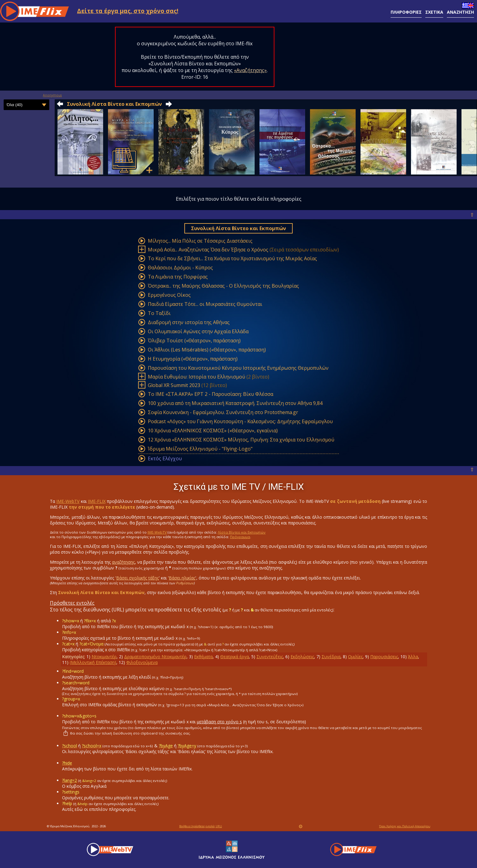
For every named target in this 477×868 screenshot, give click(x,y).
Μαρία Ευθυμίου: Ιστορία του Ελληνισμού (197, 377)
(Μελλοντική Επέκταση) (93, 662)
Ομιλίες (355, 657)
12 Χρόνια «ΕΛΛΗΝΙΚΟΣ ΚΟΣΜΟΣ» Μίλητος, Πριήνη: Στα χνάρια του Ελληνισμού (241, 440)
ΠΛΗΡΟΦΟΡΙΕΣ (406, 12)
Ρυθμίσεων (185, 583)
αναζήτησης (123, 562)
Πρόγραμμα (240, 537)
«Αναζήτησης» (250, 70)
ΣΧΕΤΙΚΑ (434, 12)
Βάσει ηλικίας (182, 578)
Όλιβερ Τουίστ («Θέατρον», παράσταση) (194, 341)
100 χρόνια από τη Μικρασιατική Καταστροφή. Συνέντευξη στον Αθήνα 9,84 (235, 403)
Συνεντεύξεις (270, 657)
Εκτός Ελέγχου (165, 458)
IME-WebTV (68, 501)
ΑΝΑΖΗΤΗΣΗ (460, 12)
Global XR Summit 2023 (174, 385)
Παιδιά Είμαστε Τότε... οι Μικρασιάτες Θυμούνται (205, 304)
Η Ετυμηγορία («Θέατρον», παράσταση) (193, 359)
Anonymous (52, 95)
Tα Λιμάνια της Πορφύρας (178, 277)
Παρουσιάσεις (384, 657)
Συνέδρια (331, 657)
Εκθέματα (203, 657)
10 (403, 657)
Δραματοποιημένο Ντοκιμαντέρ (155, 657)
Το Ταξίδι (159, 313)
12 (121, 662)
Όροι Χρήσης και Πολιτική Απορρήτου (405, 826)
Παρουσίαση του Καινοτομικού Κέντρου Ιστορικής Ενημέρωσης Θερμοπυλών (238, 368)
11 (64, 662)
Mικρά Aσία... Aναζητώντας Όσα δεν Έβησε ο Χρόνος (208, 250)
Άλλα (413, 657)
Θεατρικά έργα (235, 657)
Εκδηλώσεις (302, 657)
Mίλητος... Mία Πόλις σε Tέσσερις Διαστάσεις (200, 241)
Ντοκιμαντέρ (104, 657)
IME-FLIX (97, 501)
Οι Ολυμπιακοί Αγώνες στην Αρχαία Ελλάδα (198, 331)
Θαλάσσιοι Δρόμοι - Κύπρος (180, 268)
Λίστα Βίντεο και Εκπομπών (242, 532)
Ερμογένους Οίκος (169, 295)
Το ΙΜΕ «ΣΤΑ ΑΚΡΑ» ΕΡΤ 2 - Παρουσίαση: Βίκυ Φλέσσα (211, 394)
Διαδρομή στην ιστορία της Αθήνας (189, 322)
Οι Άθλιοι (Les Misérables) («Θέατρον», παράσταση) (207, 350)
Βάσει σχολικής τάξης (138, 578)
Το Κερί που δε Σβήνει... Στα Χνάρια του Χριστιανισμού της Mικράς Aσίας (232, 258)
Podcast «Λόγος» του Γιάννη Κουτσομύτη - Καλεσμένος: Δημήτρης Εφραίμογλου (240, 421)
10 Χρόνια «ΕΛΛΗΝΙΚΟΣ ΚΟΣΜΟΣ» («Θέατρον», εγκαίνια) (213, 431)
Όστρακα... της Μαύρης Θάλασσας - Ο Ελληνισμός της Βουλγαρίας (223, 286)
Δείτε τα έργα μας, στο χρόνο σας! (128, 11)
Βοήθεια (200, 826)
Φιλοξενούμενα (142, 662)
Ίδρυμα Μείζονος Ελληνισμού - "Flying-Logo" (200, 449)
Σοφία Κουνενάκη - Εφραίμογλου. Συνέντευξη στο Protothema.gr (223, 412)
